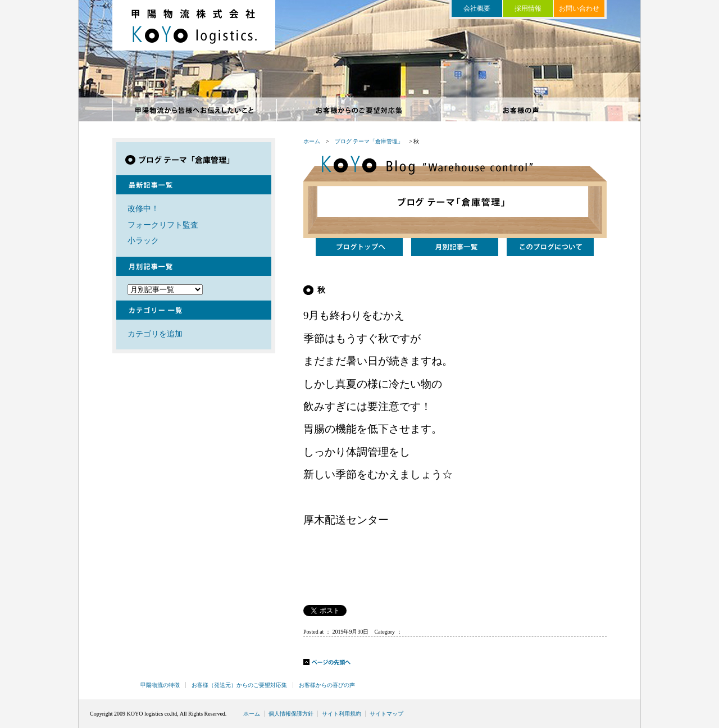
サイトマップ (386, 714)
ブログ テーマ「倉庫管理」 (369, 141)
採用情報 (528, 8)
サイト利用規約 (342, 714)
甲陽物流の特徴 (195, 110)
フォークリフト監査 (163, 225)
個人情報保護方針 (291, 714)
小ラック (143, 240)
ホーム (312, 141)
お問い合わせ (579, 8)
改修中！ (143, 208)
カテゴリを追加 (155, 334)
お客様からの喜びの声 (524, 110)
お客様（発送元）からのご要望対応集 (239, 685)
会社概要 (477, 8)
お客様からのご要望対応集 (359, 110)
